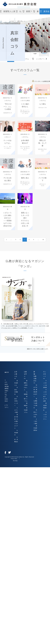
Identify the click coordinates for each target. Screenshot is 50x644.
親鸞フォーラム (28, 12)
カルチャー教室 (16, 410)
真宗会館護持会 (35, 428)
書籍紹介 (36, 12)
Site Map (15, 461)
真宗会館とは (16, 383)
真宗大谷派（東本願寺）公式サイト (44, 52)
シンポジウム (41, 59)
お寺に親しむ (16, 374)
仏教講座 (19, 12)
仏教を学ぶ (20, 21)
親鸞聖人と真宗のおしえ (9, 12)
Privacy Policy (14, 459)
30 (43, 240)
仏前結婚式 (16, 433)
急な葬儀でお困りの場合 (35, 403)
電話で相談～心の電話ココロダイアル (16, 421)
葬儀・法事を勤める (35, 376)
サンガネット (45, 374)
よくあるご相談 (35, 421)
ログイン (35, 52)
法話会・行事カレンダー (16, 401)
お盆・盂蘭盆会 (16, 439)
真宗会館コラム (45, 12)
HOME (12, 21)
